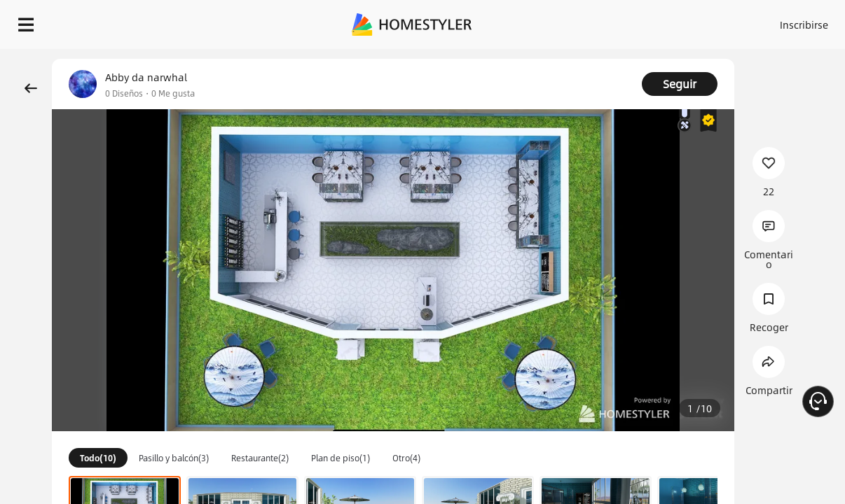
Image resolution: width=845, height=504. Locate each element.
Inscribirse (674, 21)
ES (725, 21)
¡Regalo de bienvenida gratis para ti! (565, 59)
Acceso (620, 21)
